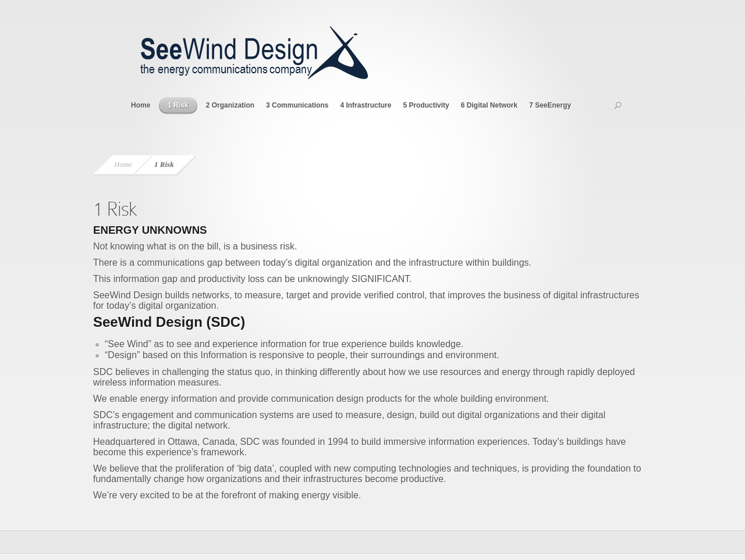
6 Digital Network (489, 105)
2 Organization (230, 105)
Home (141, 105)
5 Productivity (426, 105)
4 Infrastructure (366, 105)
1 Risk (178, 105)
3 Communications (297, 105)
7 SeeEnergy (550, 105)
